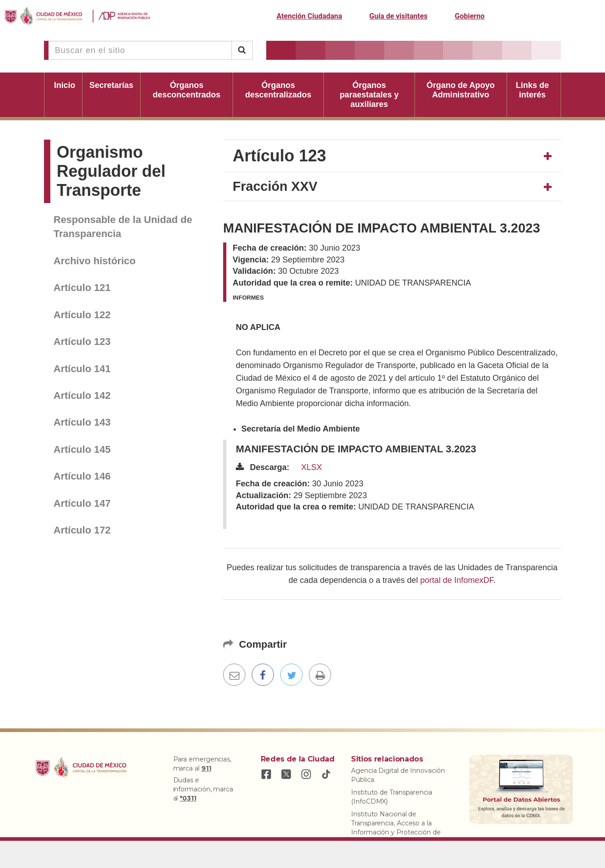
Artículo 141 (82, 369)
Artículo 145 (82, 449)
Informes (248, 298)
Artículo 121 (82, 288)
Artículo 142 (82, 395)
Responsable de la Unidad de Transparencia (123, 227)
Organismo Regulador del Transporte (111, 171)
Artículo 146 (82, 476)
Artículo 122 (82, 315)
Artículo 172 (82, 530)
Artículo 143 (82, 422)
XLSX (312, 467)
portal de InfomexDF (457, 580)
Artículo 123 (82, 342)
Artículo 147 (82, 503)
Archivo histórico (95, 261)
